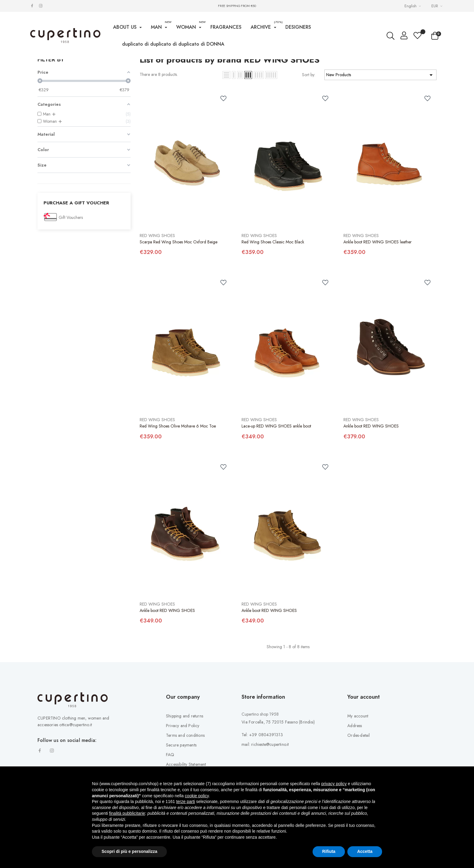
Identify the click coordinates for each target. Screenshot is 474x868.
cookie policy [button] (197, 796)
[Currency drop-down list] (438, 6)
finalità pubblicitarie (127, 813)
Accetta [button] (365, 851)
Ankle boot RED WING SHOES (371, 474)
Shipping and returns (185, 763)
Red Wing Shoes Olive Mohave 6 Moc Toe (178, 474)
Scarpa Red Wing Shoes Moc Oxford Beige (179, 289)
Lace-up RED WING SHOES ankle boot (276, 474)
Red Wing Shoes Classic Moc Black (273, 289)
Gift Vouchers (71, 265)
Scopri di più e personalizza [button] (129, 851)
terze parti (186, 801)
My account (358, 763)
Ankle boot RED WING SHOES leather (378, 289)
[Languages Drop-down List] (413, 6)
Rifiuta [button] (329, 851)
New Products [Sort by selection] (380, 122)
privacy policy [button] (334, 784)
